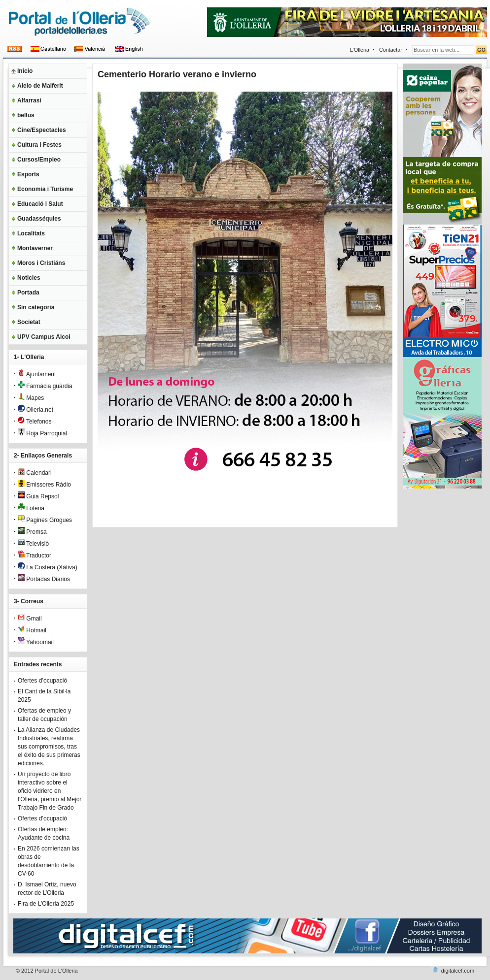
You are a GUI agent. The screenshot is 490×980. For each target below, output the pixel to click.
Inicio (25, 71)
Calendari (35, 473)
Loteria (31, 508)
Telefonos (35, 422)
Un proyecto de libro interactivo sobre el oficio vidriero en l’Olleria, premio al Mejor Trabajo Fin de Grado (50, 791)
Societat (29, 322)
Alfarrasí (29, 100)
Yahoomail (36, 642)
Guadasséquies (39, 219)
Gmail (30, 619)
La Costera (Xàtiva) (48, 567)
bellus (26, 115)
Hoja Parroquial (42, 433)
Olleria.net (35, 410)
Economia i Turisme (45, 189)
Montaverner (35, 248)
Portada (28, 293)
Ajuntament (37, 374)
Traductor (35, 555)
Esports (28, 174)
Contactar (391, 50)
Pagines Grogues (45, 520)
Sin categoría (36, 307)
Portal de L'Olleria (56, 971)
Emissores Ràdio (44, 485)
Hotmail (32, 630)
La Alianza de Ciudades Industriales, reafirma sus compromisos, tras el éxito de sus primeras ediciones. (49, 747)
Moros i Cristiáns (41, 263)
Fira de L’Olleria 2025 (46, 904)
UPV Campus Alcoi (44, 337)
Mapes (31, 398)
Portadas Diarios (44, 579)
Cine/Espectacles (42, 130)
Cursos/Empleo (39, 160)
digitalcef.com (458, 971)
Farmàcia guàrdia (45, 386)
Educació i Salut (40, 204)
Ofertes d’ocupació (42, 681)
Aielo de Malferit (40, 86)
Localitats (31, 233)
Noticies (29, 278)
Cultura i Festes (39, 145)
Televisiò (33, 544)
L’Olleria (360, 50)
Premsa (32, 532)
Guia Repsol (38, 496)
